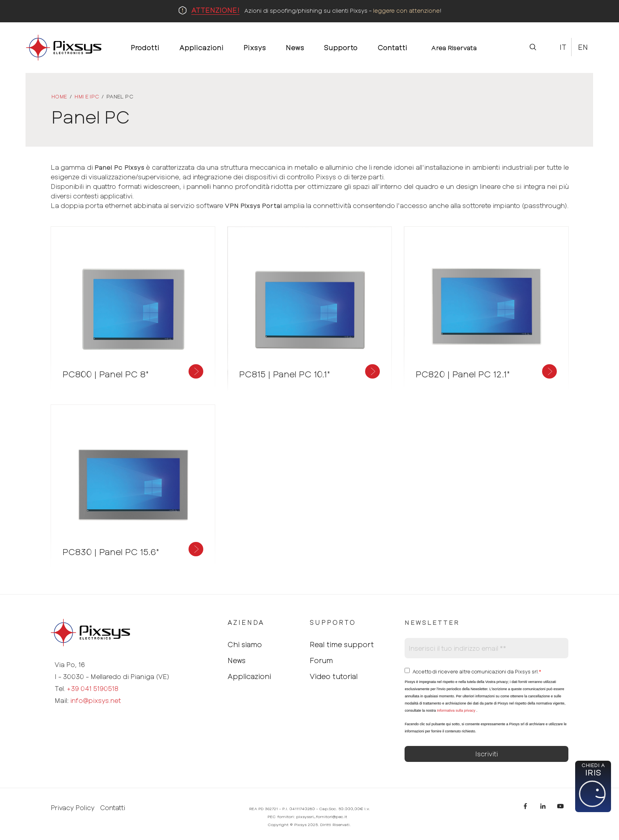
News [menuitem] (295, 47)
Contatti (113, 808)
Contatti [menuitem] (392, 47)
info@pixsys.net (95, 700)
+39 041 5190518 (93, 688)
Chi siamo (245, 644)
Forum (321, 660)
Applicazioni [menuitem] (201, 47)
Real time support (342, 644)
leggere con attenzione (406, 11)
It (563, 47)
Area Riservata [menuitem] (454, 48)
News (237, 660)
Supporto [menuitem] (341, 47)
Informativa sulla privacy (456, 710)
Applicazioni (249, 676)
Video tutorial (334, 676)
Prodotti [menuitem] (145, 47)
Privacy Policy (73, 808)
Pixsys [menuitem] (255, 47)
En (583, 47)
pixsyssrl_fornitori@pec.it (322, 816)
